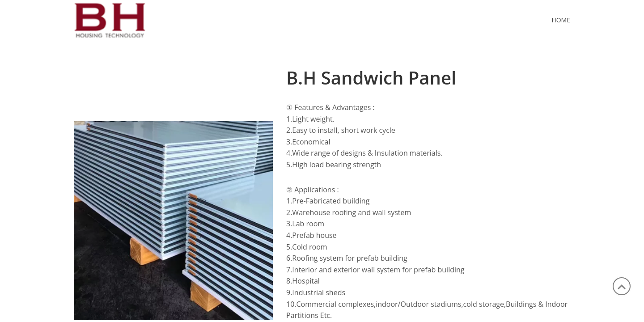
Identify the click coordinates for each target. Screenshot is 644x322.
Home (561, 20)
